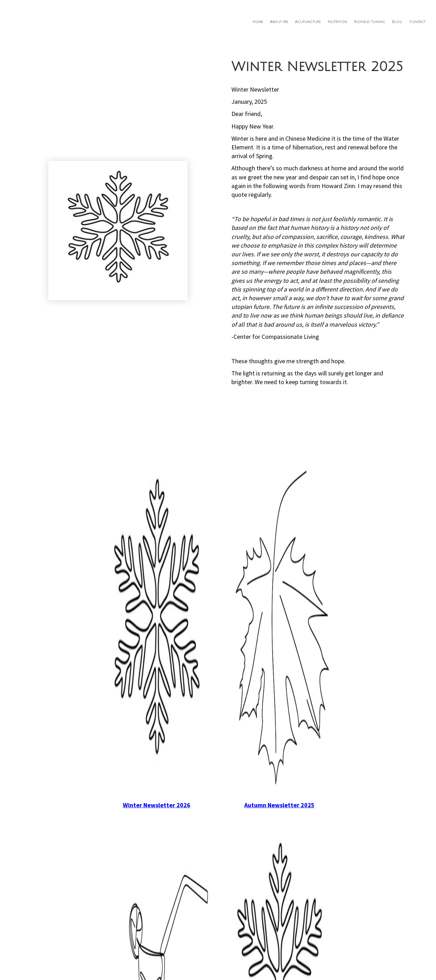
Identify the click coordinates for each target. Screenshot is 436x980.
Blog (397, 22)
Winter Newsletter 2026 (157, 805)
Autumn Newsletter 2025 (279, 805)
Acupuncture (308, 22)
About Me (279, 22)
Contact (417, 22)
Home (258, 22)
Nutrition (338, 22)
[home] (53, 11)
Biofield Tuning (370, 22)
